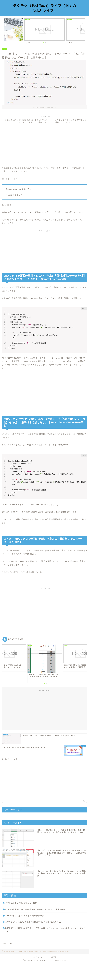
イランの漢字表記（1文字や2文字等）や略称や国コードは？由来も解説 (35, 926)
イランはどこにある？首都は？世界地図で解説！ (26, 933)
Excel (5, 49)
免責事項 (53, 974)
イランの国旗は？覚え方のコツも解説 (21, 920)
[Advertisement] (44, 141)
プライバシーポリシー (40, 974)
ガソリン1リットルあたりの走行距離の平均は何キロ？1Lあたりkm (33, 939)
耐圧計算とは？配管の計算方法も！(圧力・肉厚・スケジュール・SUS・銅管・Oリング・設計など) (45, 947)
